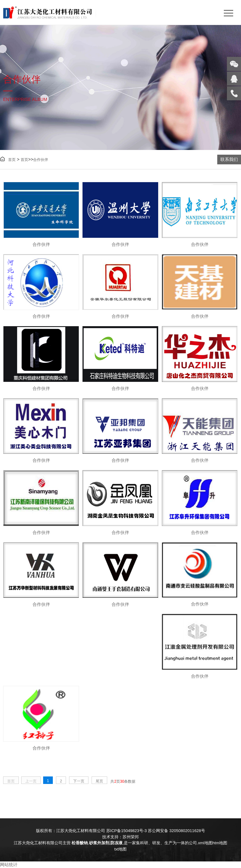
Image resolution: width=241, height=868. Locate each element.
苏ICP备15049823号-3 (127, 831)
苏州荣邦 (131, 837)
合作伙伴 (41, 160)
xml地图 (205, 843)
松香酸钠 (80, 843)
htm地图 (220, 843)
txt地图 (121, 849)
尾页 (99, 781)
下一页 (79, 781)
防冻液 (116, 843)
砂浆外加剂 (99, 843)
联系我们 (229, 159)
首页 (8, 160)
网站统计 (9, 865)
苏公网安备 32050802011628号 (176, 831)
